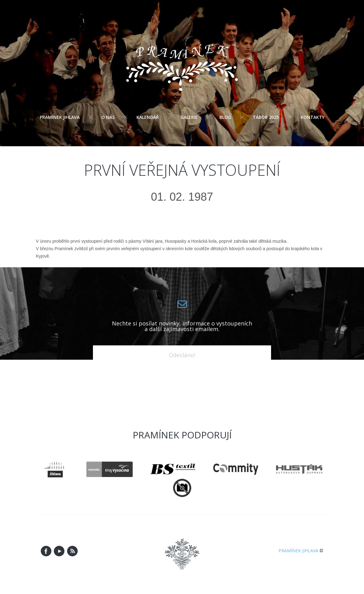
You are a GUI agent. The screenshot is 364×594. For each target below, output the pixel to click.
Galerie (189, 117)
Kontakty (313, 117)
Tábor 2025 (266, 117)
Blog (225, 117)
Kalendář (148, 117)
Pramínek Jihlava (60, 117)
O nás (108, 117)
